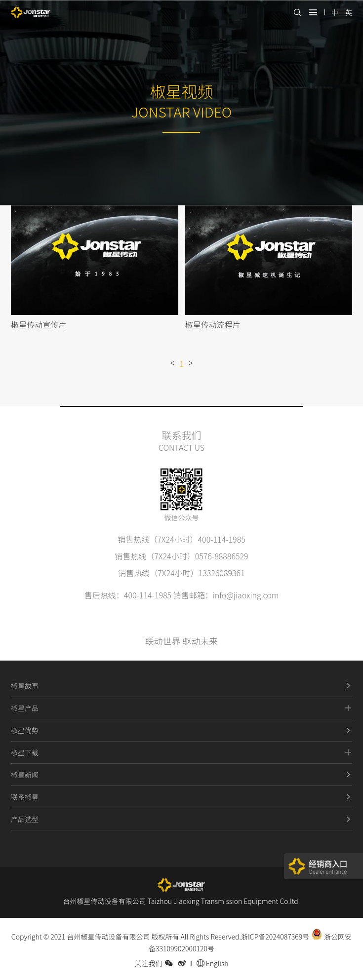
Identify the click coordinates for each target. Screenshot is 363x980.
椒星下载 (181, 752)
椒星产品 (181, 708)
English (213, 963)
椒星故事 (181, 686)
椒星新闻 (181, 775)
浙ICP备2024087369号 (275, 937)
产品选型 (181, 819)
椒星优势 (181, 730)
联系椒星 (181, 797)
